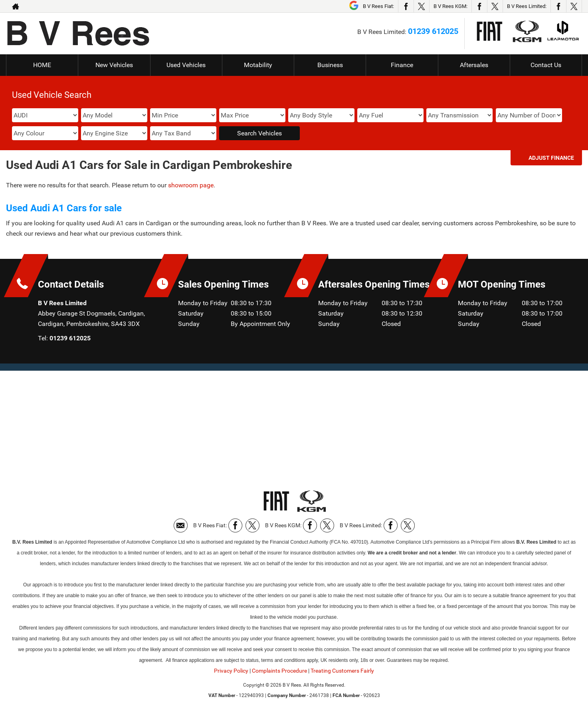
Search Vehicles (259, 133)
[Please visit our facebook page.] (406, 6)
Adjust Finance (551, 158)
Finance (402, 65)
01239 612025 (433, 31)
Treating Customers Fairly (342, 671)
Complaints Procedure (279, 671)
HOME (42, 65)
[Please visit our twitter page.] (421, 6)
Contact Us (546, 65)
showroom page (191, 185)
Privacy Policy (231, 671)
